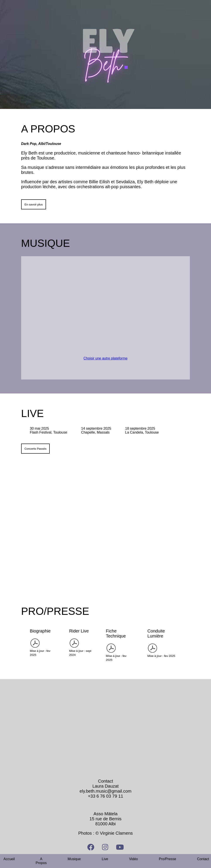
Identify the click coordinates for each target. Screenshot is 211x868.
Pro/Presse (168, 859)
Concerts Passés (35, 449)
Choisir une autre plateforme (105, 358)
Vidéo (134, 859)
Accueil (9, 859)
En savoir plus (34, 204)
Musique (74, 859)
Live (105, 859)
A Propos (41, 861)
